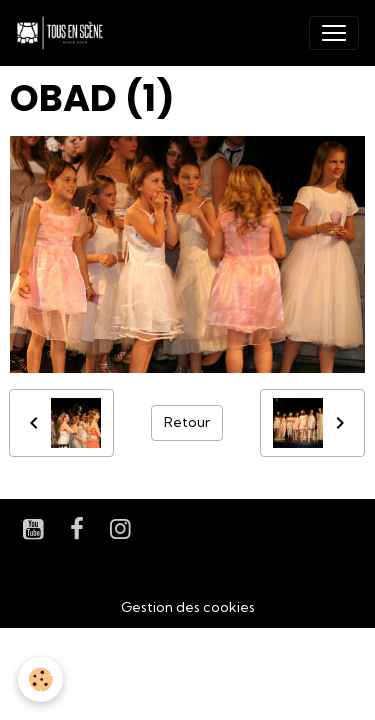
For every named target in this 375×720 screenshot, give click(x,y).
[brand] (64, 33)
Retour (187, 422)
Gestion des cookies (188, 607)
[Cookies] (40, 679)
